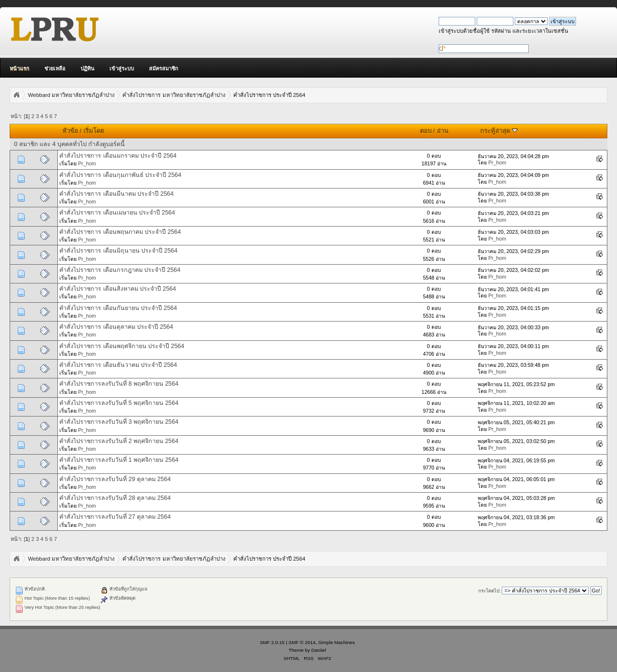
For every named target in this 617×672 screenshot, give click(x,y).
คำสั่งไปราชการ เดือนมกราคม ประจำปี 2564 (118, 156)
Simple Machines (336, 642)
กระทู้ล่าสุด (499, 131)
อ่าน (443, 131)
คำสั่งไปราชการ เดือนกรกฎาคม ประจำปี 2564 (120, 270)
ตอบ (426, 131)
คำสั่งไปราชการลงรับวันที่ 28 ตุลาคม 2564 (115, 498)
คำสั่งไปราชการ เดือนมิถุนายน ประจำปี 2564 (118, 251)
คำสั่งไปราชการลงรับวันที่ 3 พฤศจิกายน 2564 (119, 422)
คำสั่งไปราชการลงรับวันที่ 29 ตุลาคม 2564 (115, 479)
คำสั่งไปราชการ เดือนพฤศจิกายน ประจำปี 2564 (122, 346)
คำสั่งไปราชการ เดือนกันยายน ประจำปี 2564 (118, 308)
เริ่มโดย (94, 131)
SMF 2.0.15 (272, 642)
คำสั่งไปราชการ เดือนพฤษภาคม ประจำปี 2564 (120, 232)
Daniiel (319, 650)
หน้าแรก (20, 68)
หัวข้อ (70, 131)
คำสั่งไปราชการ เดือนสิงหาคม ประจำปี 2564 (118, 289)
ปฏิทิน (87, 68)
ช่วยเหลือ (55, 68)
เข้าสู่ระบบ (122, 68)
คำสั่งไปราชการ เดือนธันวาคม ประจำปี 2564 (118, 365)
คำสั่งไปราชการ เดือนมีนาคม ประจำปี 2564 (116, 194)
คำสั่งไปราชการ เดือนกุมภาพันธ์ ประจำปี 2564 (120, 175)
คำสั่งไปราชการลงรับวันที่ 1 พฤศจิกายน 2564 (119, 460)
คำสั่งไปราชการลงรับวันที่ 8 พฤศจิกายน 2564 (119, 384)
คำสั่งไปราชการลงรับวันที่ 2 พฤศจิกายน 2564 (119, 441)
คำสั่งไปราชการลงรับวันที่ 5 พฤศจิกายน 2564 (119, 403)
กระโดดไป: (490, 591)
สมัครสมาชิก (164, 68)
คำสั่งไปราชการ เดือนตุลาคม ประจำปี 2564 (116, 327)
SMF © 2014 (302, 642)
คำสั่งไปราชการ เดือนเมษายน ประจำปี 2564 (117, 213)
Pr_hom (87, 163)
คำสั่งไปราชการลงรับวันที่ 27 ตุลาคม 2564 (115, 517)
